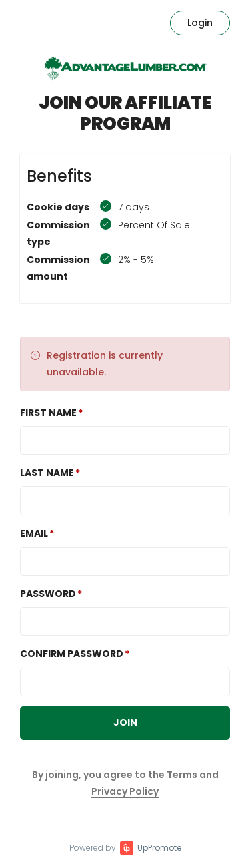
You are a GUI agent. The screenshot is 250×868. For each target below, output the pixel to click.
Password (48, 594)
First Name (48, 413)
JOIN (125, 722)
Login (200, 23)
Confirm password (72, 654)
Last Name (47, 473)
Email (34, 533)
